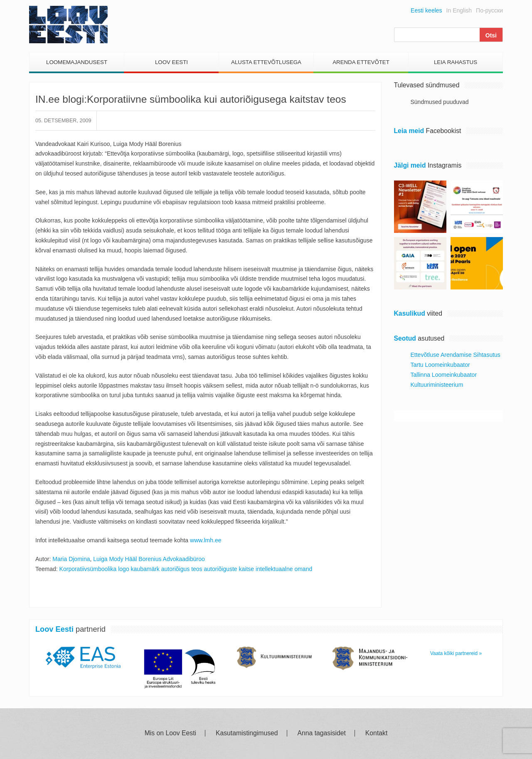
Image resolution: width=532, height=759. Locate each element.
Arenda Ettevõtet (361, 62)
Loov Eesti (171, 62)
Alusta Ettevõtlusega (266, 62)
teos (197, 569)
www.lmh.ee (206, 540)
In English (459, 10)
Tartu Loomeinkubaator (440, 365)
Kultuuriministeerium (437, 385)
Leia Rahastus (456, 62)
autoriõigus (176, 569)
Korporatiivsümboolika (88, 569)
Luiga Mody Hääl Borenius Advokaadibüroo (149, 559)
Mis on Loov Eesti (170, 733)
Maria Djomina (71, 559)
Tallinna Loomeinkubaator (444, 375)
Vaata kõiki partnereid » (456, 653)
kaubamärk (145, 569)
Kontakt (376, 733)
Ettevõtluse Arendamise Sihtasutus (456, 355)
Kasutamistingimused (247, 733)
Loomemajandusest (77, 62)
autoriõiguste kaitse (229, 569)
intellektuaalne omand (284, 569)
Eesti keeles (426, 10)
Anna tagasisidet (322, 733)
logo (123, 569)
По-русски (489, 10)
